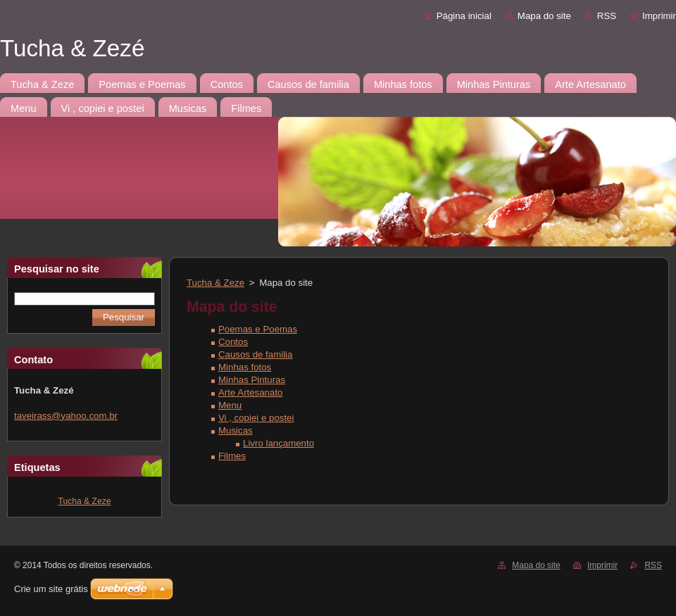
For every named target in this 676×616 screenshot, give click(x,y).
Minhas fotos (245, 367)
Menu (230, 405)
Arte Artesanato (250, 392)
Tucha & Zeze (85, 501)
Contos (233, 342)
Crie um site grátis (51, 589)
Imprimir (659, 16)
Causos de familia (255, 354)
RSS (607, 16)
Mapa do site (544, 16)
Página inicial (464, 16)
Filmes (232, 456)
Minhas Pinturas (252, 380)
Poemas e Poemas (258, 329)
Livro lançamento (278, 443)
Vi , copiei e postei (256, 418)
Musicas (236, 430)
